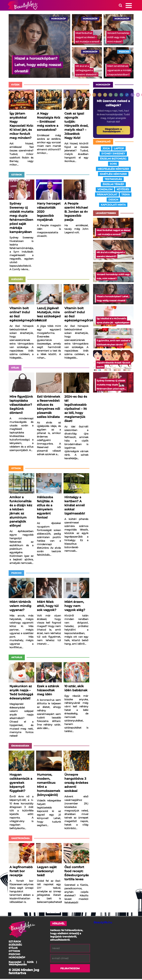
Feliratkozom (70, 969)
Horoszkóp (103, 86)
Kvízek (15, 86)
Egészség (17, 280)
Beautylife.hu (103, 923)
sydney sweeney (113, 155)
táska (126, 196)
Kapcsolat (15, 963)
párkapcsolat (107, 196)
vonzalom (105, 190)
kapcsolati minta (113, 206)
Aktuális (17, 658)
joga (106, 149)
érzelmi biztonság (113, 160)
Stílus (15, 369)
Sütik (30, 963)
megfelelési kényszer (113, 170)
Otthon (16, 469)
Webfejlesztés (18, 966)
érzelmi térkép (113, 185)
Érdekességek (20, 747)
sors (113, 165)
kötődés (123, 190)
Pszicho (16, 574)
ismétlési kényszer (113, 175)
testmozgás (113, 180)
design (113, 201)
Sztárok (17, 176)
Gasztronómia (20, 839)
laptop (119, 149)
